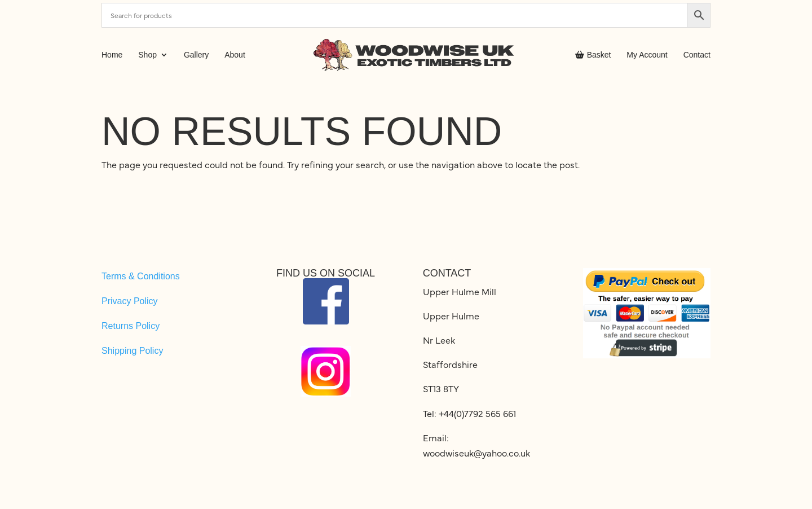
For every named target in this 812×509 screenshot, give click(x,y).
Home (112, 55)
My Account (647, 55)
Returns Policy (131, 326)
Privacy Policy (130, 301)
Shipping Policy (132, 351)
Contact (697, 55)
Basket (593, 55)
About (235, 55)
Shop (147, 55)
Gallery (196, 55)
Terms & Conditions (141, 276)
